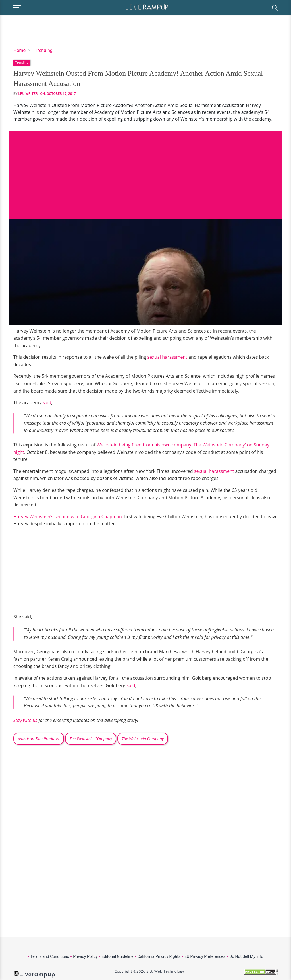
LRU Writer (28, 94)
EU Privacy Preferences (205, 956)
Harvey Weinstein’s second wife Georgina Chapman (68, 517)
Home (19, 50)
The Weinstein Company (143, 739)
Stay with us (25, 720)
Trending (43, 50)
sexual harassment (167, 357)
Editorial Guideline (117, 956)
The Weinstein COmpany (91, 739)
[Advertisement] (145, 171)
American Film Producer (39, 739)
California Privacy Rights (159, 956)
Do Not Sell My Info (246, 956)
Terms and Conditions (50, 956)
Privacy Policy (85, 956)
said (47, 402)
